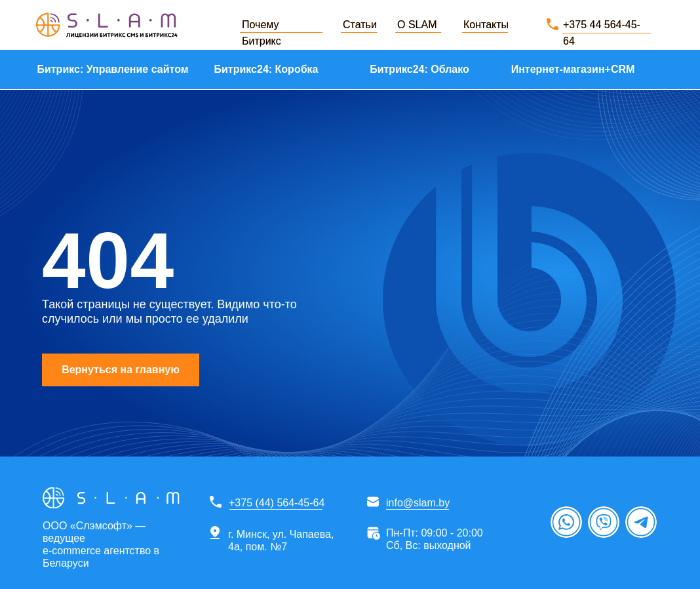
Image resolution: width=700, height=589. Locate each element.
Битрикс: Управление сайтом (112, 69)
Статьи (360, 25)
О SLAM (417, 25)
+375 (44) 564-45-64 (277, 503)
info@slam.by (418, 503)
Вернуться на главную (121, 370)
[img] (107, 25)
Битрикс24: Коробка (266, 69)
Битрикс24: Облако (419, 69)
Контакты (486, 25)
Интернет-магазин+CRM (573, 69)
